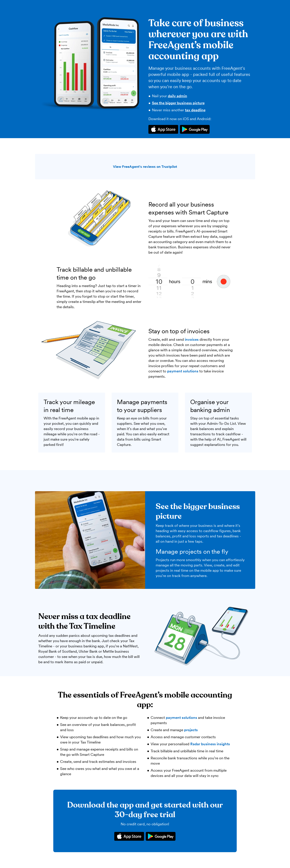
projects (191, 730)
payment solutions (183, 371)
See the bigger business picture (178, 103)
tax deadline (195, 110)
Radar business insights (210, 744)
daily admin (177, 96)
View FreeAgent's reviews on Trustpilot (145, 167)
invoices (192, 339)
